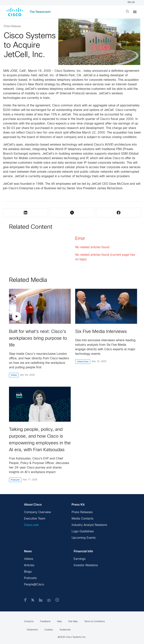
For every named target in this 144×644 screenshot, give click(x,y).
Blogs (28, 572)
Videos (29, 559)
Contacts (29, 622)
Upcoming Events (84, 538)
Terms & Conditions (94, 622)
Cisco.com (31, 525)
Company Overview (37, 512)
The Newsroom (40, 12)
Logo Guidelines (83, 531)
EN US (132, 2)
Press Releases (82, 512)
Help (59, 622)
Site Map (73, 622)
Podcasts (30, 578)
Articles (29, 565)
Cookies (49, 630)
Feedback (45, 622)
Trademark (65, 630)
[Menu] (135, 12)
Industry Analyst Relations (89, 525)
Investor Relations (86, 565)
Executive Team (35, 519)
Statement (32, 630)
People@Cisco (34, 585)
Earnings (80, 559)
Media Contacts (82, 519)
